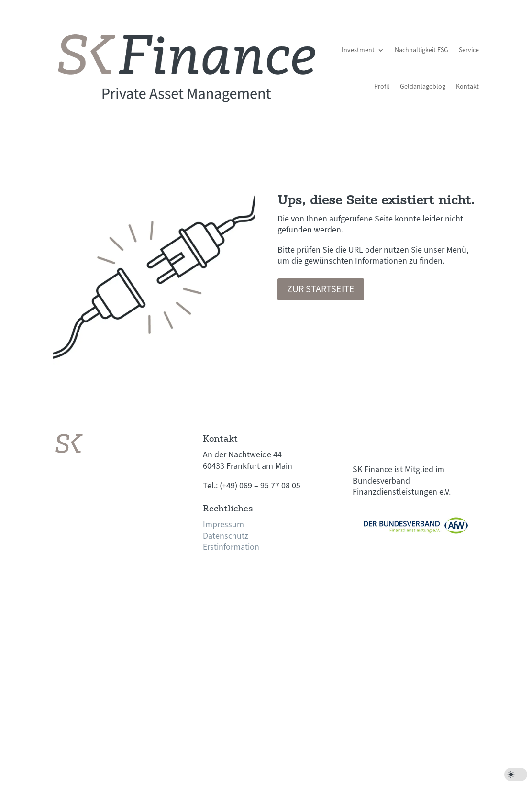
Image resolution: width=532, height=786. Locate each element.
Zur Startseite (321, 289)
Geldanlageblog (423, 87)
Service (469, 50)
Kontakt (467, 87)
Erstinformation (231, 547)
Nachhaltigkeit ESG (421, 50)
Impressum (223, 525)
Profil (382, 87)
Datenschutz (226, 536)
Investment (358, 50)
